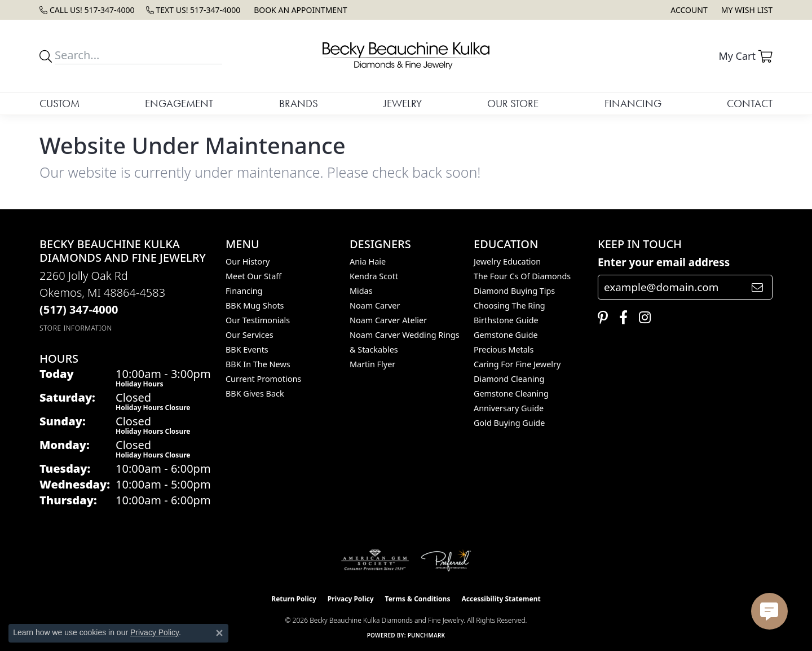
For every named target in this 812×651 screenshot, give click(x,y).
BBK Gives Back (255, 393)
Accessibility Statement (501, 599)
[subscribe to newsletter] (757, 287)
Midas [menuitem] (361, 291)
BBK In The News (258, 364)
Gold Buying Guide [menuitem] (509, 423)
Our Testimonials (258, 320)
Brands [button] (299, 104)
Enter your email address (664, 262)
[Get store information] (76, 328)
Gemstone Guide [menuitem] (506, 335)
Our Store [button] (513, 104)
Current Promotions (263, 379)
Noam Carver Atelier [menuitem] (388, 320)
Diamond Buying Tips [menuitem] (514, 291)
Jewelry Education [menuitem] (507, 261)
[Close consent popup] (219, 633)
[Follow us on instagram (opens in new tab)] (642, 318)
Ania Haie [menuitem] (368, 261)
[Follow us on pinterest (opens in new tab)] (600, 318)
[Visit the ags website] (375, 560)
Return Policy (294, 599)
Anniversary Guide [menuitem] (509, 408)
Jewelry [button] (403, 104)
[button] (688, 10)
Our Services (250, 335)
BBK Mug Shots (255, 305)
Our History (248, 261)
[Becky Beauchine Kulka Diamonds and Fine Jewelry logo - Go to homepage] (406, 56)
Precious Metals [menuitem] (504, 349)
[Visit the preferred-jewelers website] (446, 560)
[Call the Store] (79, 309)
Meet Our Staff (253, 276)
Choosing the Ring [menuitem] (509, 305)
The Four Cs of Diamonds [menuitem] (522, 276)
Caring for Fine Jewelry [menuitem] (517, 364)
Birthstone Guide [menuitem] (506, 320)
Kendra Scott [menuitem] (374, 276)
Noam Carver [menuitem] (375, 305)
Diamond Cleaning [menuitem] (509, 379)
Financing (633, 104)
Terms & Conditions (418, 599)
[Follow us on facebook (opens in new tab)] (621, 318)
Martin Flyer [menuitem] (372, 364)
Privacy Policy (351, 599)
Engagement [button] (179, 104)
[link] (87, 10)
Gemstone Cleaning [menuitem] (511, 393)
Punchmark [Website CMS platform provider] (427, 635)
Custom (59, 104)
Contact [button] (750, 104)
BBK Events (247, 349)
